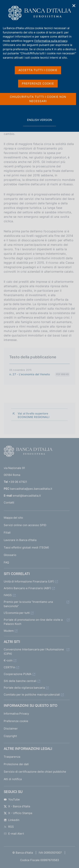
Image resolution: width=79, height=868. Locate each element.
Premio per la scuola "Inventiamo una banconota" (28, 604)
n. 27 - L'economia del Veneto (30, 374)
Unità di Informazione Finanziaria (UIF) (29, 581)
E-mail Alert (14, 834)
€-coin (8, 660)
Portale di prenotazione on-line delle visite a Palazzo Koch (33, 622)
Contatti (9, 502)
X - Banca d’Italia (17, 806)
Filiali (7, 533)
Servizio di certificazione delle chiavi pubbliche (35, 772)
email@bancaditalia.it (27, 496)
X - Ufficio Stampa (18, 813)
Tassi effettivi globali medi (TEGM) (26, 547)
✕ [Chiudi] (74, 6)
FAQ (6, 562)
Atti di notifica (13, 779)
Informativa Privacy (16, 714)
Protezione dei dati (16, 764)
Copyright (10, 736)
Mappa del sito (13, 518)
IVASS (8, 595)
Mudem (9, 631)
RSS (9, 827)
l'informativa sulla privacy (51, 41)
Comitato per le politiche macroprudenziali (32, 695)
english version (39, 122)
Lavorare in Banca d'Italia (20, 540)
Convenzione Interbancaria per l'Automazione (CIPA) (34, 652)
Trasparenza (12, 757)
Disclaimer (11, 728)
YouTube (12, 799)
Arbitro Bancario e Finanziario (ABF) (27, 588)
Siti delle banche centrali (20, 681)
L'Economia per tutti (17, 613)
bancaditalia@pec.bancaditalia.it (31, 489)
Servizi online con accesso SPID (25, 525)
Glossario (10, 555)
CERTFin (10, 667)
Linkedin (12, 820)
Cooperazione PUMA (18, 674)
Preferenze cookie (16, 721)
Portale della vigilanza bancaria (24, 688)
